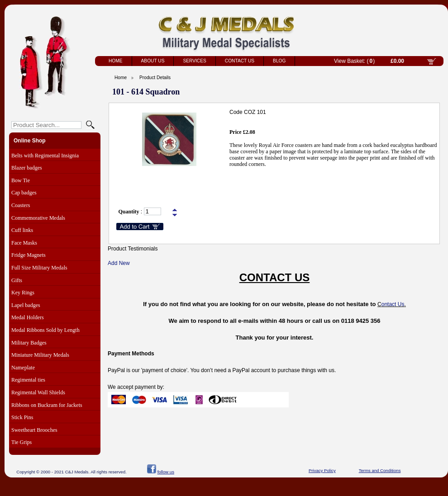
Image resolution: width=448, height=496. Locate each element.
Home (116, 61)
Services (194, 61)
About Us (153, 61)
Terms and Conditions (380, 470)
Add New (119, 263)
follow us (166, 472)
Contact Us (240, 61)
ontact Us (393, 304)
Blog (279, 61)
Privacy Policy (322, 470)
